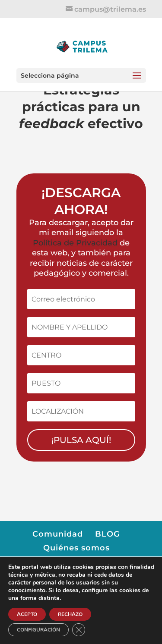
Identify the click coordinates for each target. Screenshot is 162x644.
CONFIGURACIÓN (38, 630)
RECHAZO (70, 614)
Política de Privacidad (75, 243)
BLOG (108, 534)
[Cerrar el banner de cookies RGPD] (79, 630)
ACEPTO (27, 614)
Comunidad (58, 534)
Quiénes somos (76, 548)
